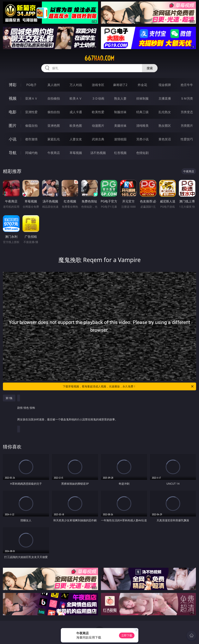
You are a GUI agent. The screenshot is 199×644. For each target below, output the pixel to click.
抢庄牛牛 (187, 85)
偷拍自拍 (54, 112)
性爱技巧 (187, 139)
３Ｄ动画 (98, 98)
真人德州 (54, 85)
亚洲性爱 (31, 112)
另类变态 (187, 112)
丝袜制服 (142, 98)
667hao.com (99, 58)
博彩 (13, 85)
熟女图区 (165, 126)
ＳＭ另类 (187, 98)
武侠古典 (98, 139)
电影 (13, 112)
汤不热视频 (98, 153)
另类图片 (187, 126)
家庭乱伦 (54, 139)
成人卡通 (76, 112)
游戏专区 (98, 85)
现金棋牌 (165, 85)
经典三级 (142, 112)
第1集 (9, 398)
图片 (13, 125)
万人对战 (76, 85)
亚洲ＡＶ (31, 98)
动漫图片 (98, 126)
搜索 (150, 68)
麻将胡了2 (120, 85)
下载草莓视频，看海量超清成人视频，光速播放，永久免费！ (128, 386)
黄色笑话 (165, 139)
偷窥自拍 (31, 126)
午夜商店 (54, 153)
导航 (13, 153)
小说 (13, 139)
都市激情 (31, 139)
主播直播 (165, 98)
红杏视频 (120, 153)
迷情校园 (120, 139)
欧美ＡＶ (76, 98)
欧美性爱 (98, 112)
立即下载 (127, 635)
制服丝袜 (120, 112)
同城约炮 (31, 153)
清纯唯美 (142, 126)
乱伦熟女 (165, 112)
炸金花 (142, 85)
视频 (13, 98)
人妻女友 (76, 139)
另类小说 (142, 139)
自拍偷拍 (54, 98)
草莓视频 (76, 153)
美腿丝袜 (120, 126)
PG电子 (31, 85)
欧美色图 (76, 126)
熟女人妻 (120, 98)
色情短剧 (142, 153)
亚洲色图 (54, 126)
